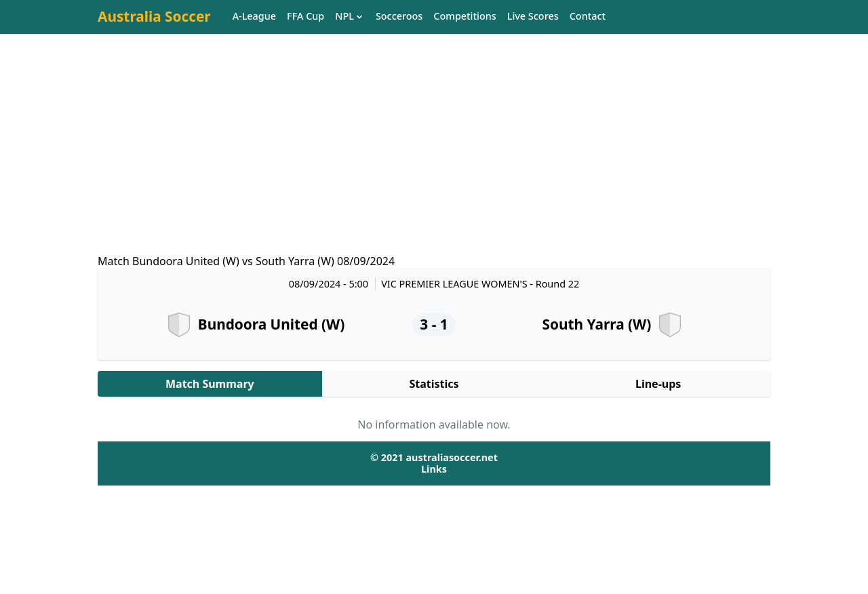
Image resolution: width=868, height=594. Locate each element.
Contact (588, 17)
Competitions (465, 17)
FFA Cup (305, 17)
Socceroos (399, 17)
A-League (254, 17)
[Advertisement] (434, 157)
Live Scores (533, 17)
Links (434, 469)
